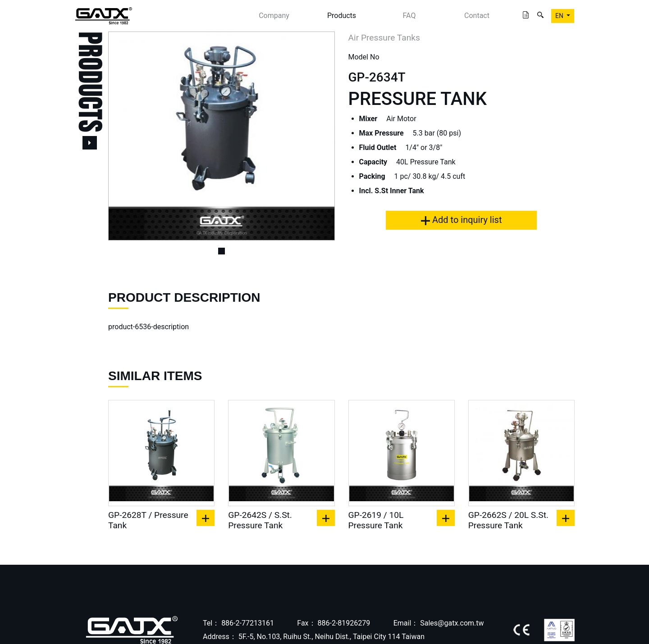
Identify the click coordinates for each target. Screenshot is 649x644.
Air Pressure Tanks (384, 38)
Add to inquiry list (461, 220)
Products (342, 16)
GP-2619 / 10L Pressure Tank (376, 520)
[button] (125, 136)
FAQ (409, 16)
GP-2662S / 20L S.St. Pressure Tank (508, 520)
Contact (477, 16)
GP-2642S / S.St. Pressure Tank (260, 520)
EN (560, 16)
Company (274, 16)
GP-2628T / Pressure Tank (148, 520)
